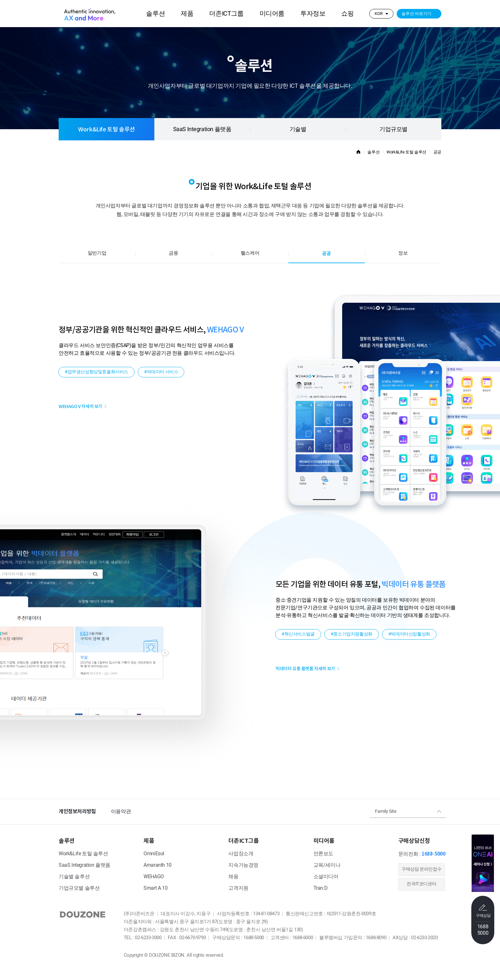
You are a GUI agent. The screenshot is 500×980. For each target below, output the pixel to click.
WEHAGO (154, 877)
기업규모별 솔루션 (79, 888)
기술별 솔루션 (74, 877)
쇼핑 (347, 14)
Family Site (386, 812)
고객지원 (238, 888)
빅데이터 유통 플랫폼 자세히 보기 (305, 669)
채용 (233, 877)
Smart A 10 (155, 888)
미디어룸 (272, 14)
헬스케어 (250, 253)
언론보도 (323, 854)
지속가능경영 (243, 865)
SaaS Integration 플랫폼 (202, 130)
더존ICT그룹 (226, 14)
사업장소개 (241, 854)
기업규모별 (393, 130)
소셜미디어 (326, 877)
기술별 (298, 130)
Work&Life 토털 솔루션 (107, 129)
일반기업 (97, 253)
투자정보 (313, 14)
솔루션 (155, 14)
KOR (379, 14)
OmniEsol (154, 854)
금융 (173, 253)
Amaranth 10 (158, 865)
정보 (403, 253)
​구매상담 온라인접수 (421, 869)
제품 (187, 14)
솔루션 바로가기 (416, 14)
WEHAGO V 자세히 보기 (81, 407)
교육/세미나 (327, 865)
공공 (326, 253)
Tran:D (321, 888)
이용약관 (121, 812)
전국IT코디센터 (421, 884)
